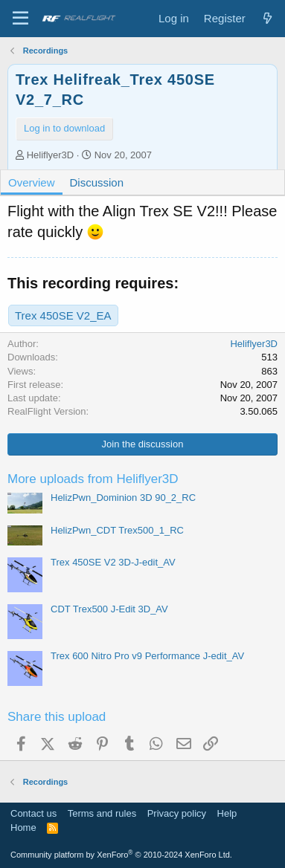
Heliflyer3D (51, 155)
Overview (32, 182)
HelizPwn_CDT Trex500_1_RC (117, 530)
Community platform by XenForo (121, 855)
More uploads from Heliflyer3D (93, 479)
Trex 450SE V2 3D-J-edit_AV (113, 562)
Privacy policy (177, 813)
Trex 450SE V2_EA (63, 315)
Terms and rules (102, 813)
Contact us (33, 813)
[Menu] (20, 19)
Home (23, 827)
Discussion (97, 182)
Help (227, 813)
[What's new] (268, 18)
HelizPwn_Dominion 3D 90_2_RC (123, 498)
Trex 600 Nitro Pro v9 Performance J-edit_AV (147, 656)
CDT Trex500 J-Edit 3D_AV (109, 609)
